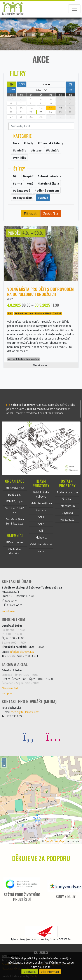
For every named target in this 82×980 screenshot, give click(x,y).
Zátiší (41, 551)
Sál (41, 531)
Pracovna (41, 510)
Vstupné (7, 693)
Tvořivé (57, 313)
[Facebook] (29, 736)
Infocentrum (67, 506)
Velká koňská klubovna (41, 494)
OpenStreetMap (54, 841)
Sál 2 (41, 524)
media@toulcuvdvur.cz (25, 712)
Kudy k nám (9, 611)
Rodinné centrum (24, 313)
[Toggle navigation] (74, 9)
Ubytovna (67, 513)
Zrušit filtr (51, 213)
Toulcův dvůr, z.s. (15, 488)
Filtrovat (30, 213)
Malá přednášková (41, 503)
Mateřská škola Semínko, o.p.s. (15, 521)
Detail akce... (41, 365)
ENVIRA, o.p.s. (15, 501)
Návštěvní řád (10, 688)
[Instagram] (54, 736)
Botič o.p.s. (15, 494)
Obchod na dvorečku (15, 551)
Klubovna (41, 537)
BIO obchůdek (15, 542)
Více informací (50, 972)
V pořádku (30, 972)
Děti (10, 313)
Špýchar (67, 499)
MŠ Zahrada (67, 519)
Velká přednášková (41, 544)
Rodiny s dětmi (43, 313)
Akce (10, 299)
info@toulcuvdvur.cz (22, 652)
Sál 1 (41, 517)
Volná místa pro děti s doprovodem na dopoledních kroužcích (40, 292)
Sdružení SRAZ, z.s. (15, 510)
